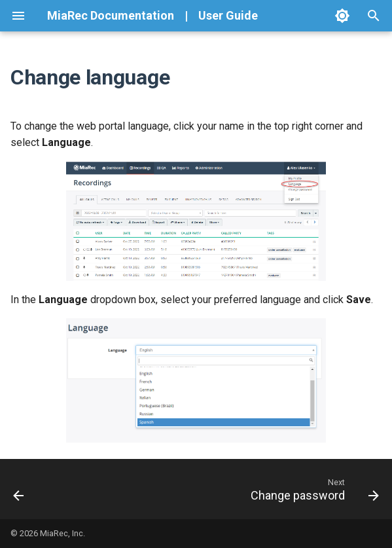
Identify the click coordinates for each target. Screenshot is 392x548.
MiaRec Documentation (111, 15)
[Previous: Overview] (19, 489)
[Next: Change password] (312, 489)
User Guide (228, 15)
